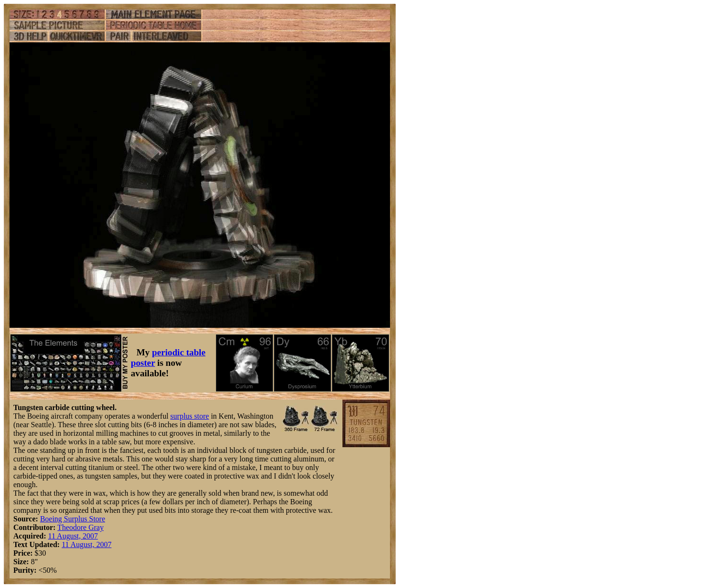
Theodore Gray (81, 527)
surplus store (190, 416)
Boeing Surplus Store (73, 519)
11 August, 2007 (73, 536)
